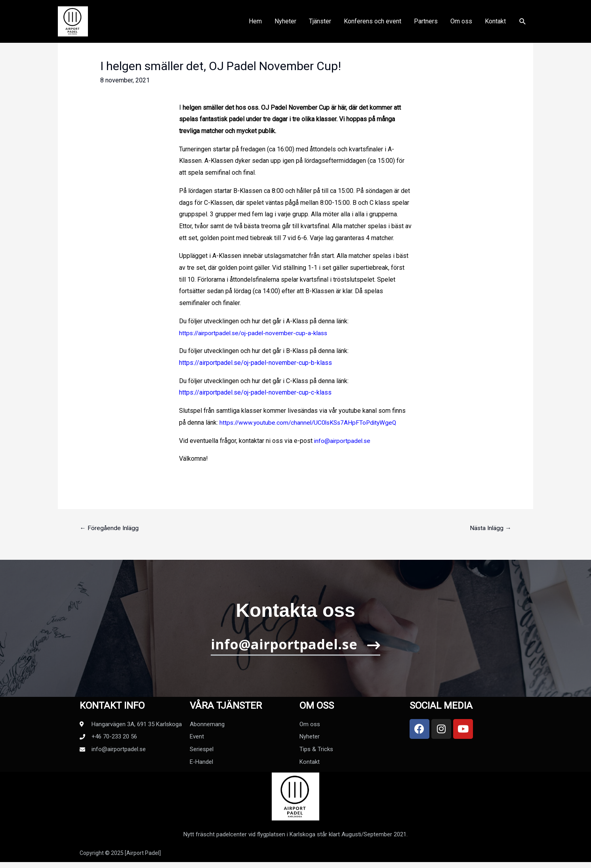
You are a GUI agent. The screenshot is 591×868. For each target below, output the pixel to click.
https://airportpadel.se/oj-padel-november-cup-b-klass (255, 363)
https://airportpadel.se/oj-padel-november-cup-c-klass (255, 392)
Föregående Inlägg (110, 528)
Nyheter (285, 24)
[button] (296, 650)
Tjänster (320, 24)
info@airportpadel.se (343, 441)
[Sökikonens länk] (523, 24)
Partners (426, 24)
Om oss (461, 24)
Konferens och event (373, 24)
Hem (255, 24)
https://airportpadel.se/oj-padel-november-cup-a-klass (255, 333)
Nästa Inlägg (490, 528)
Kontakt (495, 24)
